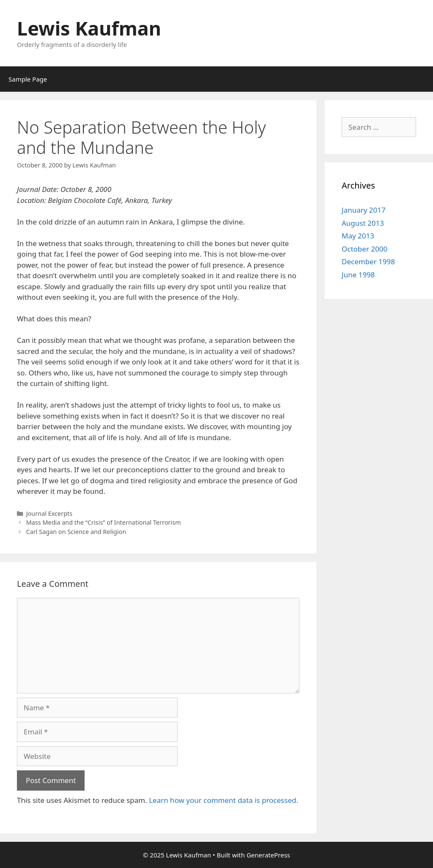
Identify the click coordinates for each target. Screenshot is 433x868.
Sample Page (28, 79)
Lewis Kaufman (89, 28)
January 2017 (364, 210)
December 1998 (368, 261)
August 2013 (363, 223)
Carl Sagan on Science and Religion (76, 532)
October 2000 (364, 249)
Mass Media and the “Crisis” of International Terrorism (104, 522)
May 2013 (358, 236)
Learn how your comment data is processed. (223, 800)
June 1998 (358, 275)
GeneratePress (268, 855)
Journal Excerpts (49, 513)
